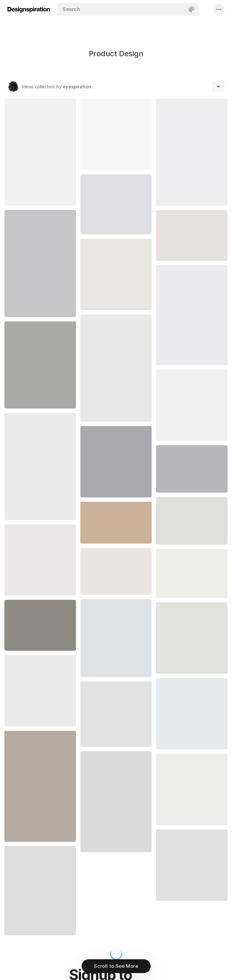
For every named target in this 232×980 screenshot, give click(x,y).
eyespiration (77, 87)
